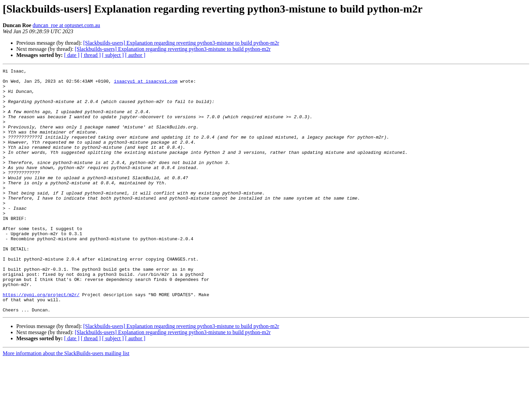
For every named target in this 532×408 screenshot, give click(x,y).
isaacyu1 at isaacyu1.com (146, 84)
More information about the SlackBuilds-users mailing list (66, 402)
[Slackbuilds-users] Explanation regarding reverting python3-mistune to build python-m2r (181, 43)
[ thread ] (91, 55)
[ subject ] (113, 55)
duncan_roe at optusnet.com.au (66, 25)
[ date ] (72, 55)
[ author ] (135, 55)
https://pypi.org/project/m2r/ (41, 340)
